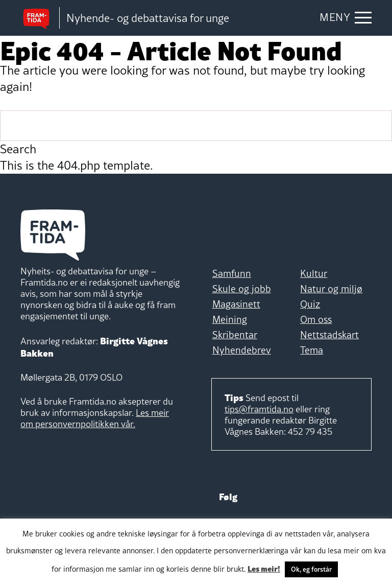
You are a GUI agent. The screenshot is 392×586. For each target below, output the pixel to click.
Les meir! (264, 568)
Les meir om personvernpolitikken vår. (95, 418)
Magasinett (236, 304)
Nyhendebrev (242, 350)
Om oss (316, 319)
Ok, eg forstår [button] (311, 569)
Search (18, 149)
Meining (230, 319)
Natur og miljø (331, 289)
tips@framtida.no (259, 409)
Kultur (314, 273)
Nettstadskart (329, 335)
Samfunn (232, 273)
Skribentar (235, 335)
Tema (312, 350)
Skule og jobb (242, 289)
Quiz (310, 304)
